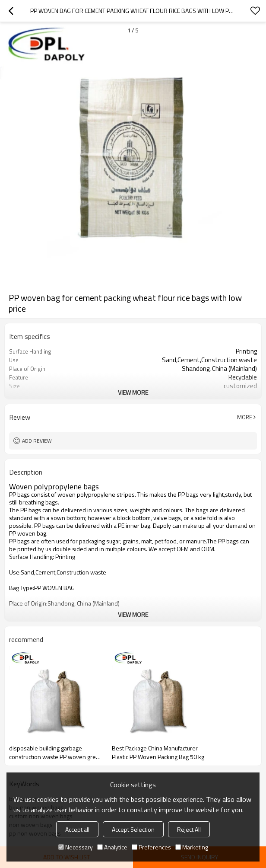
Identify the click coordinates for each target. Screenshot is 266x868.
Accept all (77, 829)
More (245, 417)
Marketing (192, 847)
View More (133, 392)
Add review (37, 441)
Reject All (189, 829)
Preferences (151, 847)
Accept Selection (133, 829)
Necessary (76, 847)
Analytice (112, 847)
